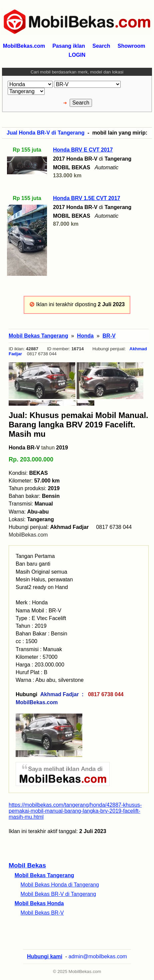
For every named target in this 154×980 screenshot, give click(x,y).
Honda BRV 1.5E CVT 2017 (87, 198)
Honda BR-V (24, 448)
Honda (85, 336)
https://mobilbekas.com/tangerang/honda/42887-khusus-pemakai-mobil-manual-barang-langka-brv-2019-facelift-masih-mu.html (75, 811)
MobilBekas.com (28, 535)
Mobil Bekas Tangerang (44, 875)
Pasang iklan (69, 46)
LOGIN (77, 55)
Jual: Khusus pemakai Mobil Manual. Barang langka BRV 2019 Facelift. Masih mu (78, 425)
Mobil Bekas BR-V (42, 913)
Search (101, 46)
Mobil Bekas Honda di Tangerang (60, 885)
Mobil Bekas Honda (39, 903)
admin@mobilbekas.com (98, 956)
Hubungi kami (45, 956)
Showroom (131, 46)
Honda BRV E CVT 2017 (83, 150)
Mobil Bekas (27, 865)
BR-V (109, 336)
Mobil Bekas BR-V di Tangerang (58, 894)
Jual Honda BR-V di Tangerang (46, 133)
